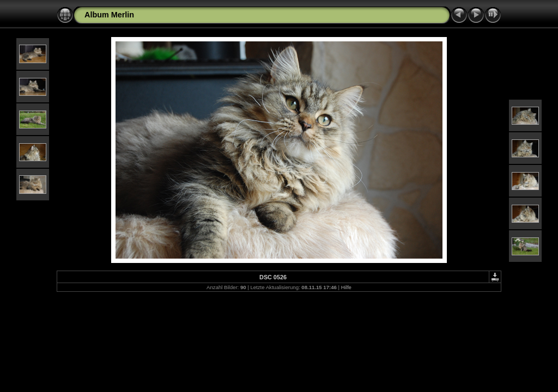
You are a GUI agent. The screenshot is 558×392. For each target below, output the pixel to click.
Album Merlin (109, 15)
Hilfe (346, 287)
